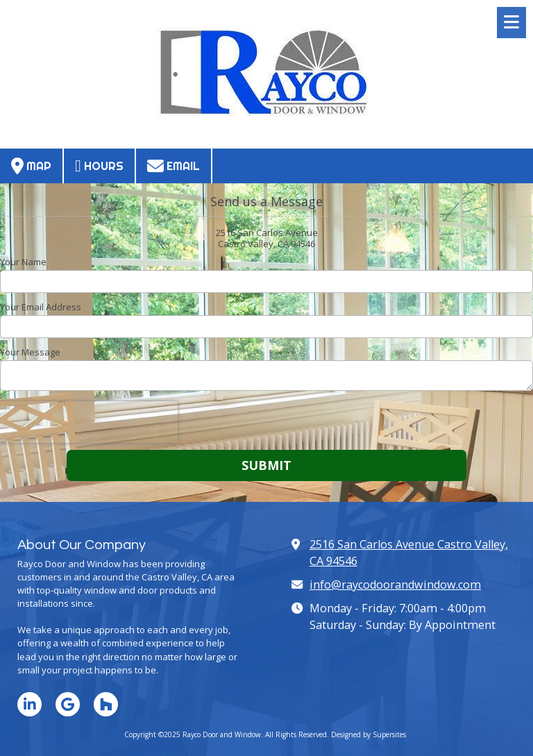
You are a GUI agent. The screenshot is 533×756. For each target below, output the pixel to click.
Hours (99, 166)
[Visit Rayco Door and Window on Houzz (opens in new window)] (106, 704)
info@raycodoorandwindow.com (395, 585)
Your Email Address (41, 307)
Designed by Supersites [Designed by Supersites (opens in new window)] (369, 734)
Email (174, 166)
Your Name (23, 262)
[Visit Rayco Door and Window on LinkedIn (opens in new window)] (29, 704)
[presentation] (89, 422)
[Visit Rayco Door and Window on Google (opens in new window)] (68, 704)
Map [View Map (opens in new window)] (31, 166)
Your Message (30, 352)
